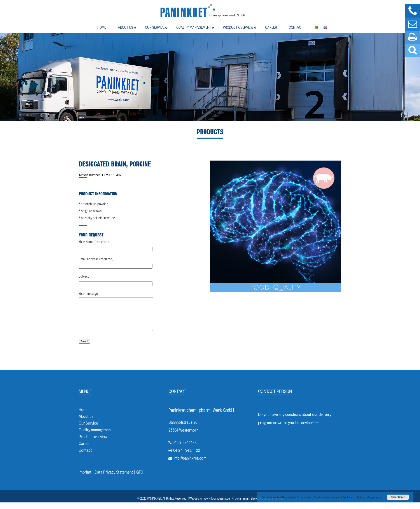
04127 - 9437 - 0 (185, 449)
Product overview (238, 27)
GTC (140, 479)
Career (271, 27)
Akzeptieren (398, 497)
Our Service (155, 27)
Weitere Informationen (369, 497)
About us (126, 27)
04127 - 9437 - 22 (187, 457)
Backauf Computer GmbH (267, 505)
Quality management (194, 27)
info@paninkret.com (190, 465)
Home (102, 27)
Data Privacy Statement (114, 479)
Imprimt (85, 479)
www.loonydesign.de (217, 505)
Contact (296, 27)
